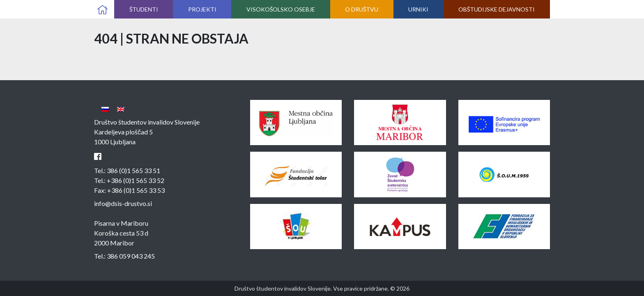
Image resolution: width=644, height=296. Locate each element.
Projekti (202, 9)
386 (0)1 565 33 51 (133, 170)
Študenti (144, 9)
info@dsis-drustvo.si (123, 203)
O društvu (362, 9)
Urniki (418, 9)
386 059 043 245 (131, 256)
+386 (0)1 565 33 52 (136, 180)
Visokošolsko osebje (281, 9)
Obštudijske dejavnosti (497, 9)
